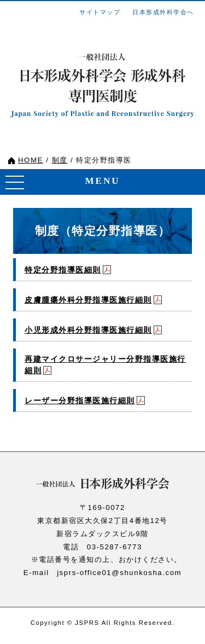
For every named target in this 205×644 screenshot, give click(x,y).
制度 (60, 160)
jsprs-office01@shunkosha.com (119, 573)
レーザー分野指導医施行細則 (80, 401)
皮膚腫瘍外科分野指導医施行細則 (88, 300)
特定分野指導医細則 (63, 270)
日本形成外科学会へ (163, 12)
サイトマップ (100, 12)
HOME (31, 160)
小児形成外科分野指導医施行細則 (88, 330)
